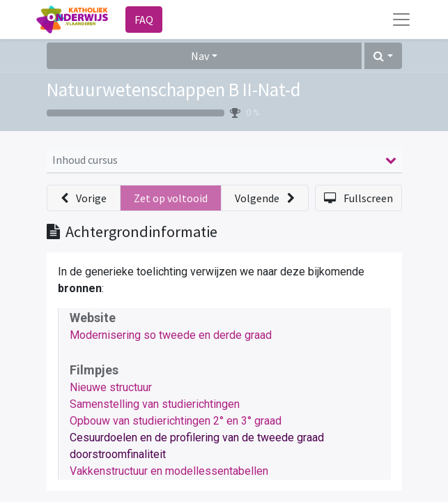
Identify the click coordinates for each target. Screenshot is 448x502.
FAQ (144, 20)
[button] (383, 56)
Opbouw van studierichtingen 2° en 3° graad (176, 421)
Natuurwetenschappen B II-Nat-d (174, 89)
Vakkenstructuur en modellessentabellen (169, 471)
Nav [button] (200, 56)
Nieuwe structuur (111, 387)
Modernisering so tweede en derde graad (171, 335)
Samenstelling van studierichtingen (155, 404)
